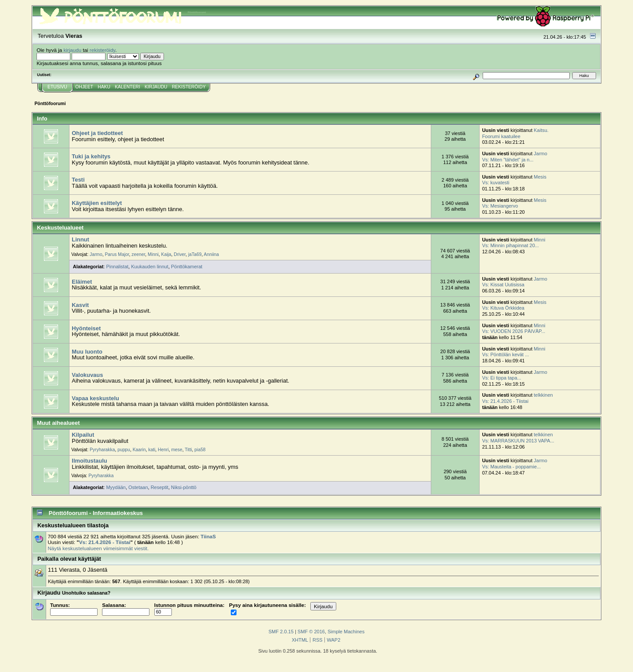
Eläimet (82, 282)
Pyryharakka (102, 450)
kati (152, 450)
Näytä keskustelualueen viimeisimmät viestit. (98, 548)
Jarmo (540, 153)
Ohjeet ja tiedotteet (97, 133)
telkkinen (543, 395)
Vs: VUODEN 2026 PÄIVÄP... (514, 331)
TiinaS (208, 536)
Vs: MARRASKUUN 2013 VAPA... (518, 441)
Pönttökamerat (187, 267)
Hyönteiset (86, 328)
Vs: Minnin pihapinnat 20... (511, 245)
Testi (78, 180)
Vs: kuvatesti (496, 183)
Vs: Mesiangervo (500, 206)
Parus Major (117, 254)
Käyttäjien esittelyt (97, 203)
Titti (188, 450)
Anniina (211, 254)
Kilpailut (83, 435)
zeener (138, 254)
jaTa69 (195, 254)
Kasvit (80, 305)
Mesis (540, 177)
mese (177, 450)
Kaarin (139, 450)
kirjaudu (72, 50)
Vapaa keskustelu (95, 398)
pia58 (200, 450)
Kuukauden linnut (150, 267)
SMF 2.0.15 (281, 632)
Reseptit (160, 487)
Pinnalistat (117, 267)
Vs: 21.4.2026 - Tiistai (505, 401)
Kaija (166, 254)
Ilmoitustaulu (89, 461)
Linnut (80, 239)
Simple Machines (346, 632)
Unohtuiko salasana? (86, 593)
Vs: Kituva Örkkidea (503, 308)
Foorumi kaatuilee (501, 136)
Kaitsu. (541, 130)
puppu (124, 450)
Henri (163, 450)
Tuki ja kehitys (91, 156)
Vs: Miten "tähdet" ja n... (508, 160)
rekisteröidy (103, 50)
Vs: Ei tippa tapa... (502, 378)
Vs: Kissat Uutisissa (503, 285)
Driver (180, 254)
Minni (153, 254)
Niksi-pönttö (184, 487)
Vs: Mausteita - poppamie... (512, 467)
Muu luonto (87, 352)
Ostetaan (138, 487)
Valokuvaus (87, 375)
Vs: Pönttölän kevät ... (506, 354)
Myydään (116, 487)
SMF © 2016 (311, 632)
